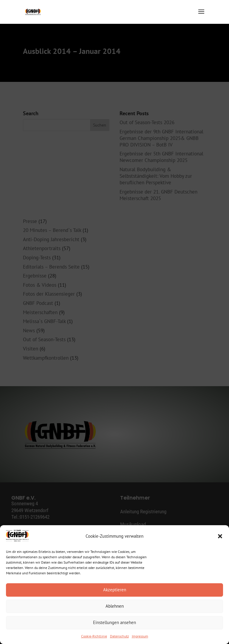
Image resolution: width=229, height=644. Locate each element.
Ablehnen (115, 606)
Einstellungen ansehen (114, 622)
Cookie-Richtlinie (94, 636)
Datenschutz (119, 636)
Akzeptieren (115, 590)
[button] (220, 536)
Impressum (140, 636)
